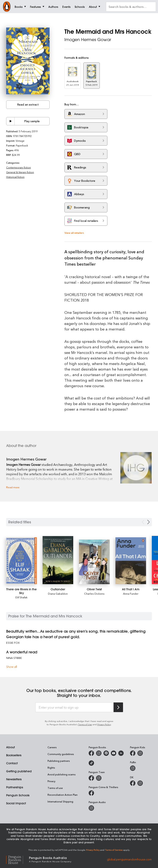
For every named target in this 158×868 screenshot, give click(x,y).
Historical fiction (15, 177)
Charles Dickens (94, 593)
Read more (13, 487)
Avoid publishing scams (62, 774)
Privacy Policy (104, 724)
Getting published (19, 771)
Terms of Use (85, 724)
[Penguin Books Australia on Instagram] (99, 753)
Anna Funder (131, 593)
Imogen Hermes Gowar (88, 40)
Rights (51, 768)
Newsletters (14, 779)
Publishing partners (59, 761)
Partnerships (15, 787)
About (10, 747)
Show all (12, 667)
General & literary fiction (20, 172)
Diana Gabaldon (58, 593)
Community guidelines (61, 754)
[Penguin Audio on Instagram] (91, 808)
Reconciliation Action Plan (63, 795)
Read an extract (28, 104)
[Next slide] (149, 522)
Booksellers (14, 755)
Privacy (51, 781)
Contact (12, 763)
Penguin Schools (18, 795)
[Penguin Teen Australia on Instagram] (99, 778)
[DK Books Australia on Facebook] (133, 783)
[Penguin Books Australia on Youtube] (114, 753)
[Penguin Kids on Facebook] (133, 753)
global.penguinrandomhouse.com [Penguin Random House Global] (129, 859)
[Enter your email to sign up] (74, 707)
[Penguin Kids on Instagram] (140, 753)
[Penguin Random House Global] (18, 859)
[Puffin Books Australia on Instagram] (133, 768)
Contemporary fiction (19, 167)
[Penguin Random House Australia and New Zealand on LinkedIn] (121, 753)
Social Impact (16, 803)
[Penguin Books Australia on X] (106, 753)
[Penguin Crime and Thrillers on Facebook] (91, 793)
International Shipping (60, 801)
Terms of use (55, 788)
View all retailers (74, 233)
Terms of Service (114, 850)
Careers (52, 747)
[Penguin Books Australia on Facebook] (91, 753)
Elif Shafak (21, 597)
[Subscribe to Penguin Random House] (118, 707)
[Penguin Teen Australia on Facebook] (91, 778)
